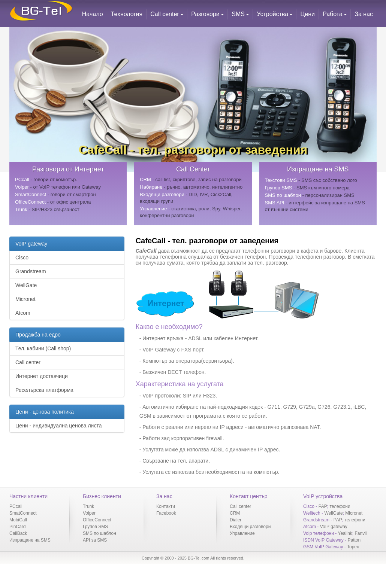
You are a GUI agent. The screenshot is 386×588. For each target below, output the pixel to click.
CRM (235, 513)
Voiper (89, 513)
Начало (93, 14)
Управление (242, 533)
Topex (353, 547)
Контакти (166, 506)
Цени (307, 14)
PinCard (17, 527)
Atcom (23, 313)
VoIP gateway (31, 244)
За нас (364, 14)
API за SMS (95, 540)
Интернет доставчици (42, 376)
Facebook (166, 513)
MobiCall (18, 520)
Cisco (22, 258)
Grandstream (31, 271)
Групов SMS (95, 527)
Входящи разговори (250, 527)
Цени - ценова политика (45, 412)
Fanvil (361, 533)
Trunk (88, 506)
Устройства (275, 14)
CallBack (18, 533)
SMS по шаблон (99, 533)
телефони (340, 506)
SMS (240, 14)
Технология (127, 14)
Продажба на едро (38, 335)
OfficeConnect (97, 520)
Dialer (236, 520)
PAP (323, 506)
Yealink (345, 533)
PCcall (16, 506)
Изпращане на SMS (30, 540)
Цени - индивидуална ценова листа (58, 426)
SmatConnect (23, 513)
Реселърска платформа (44, 390)
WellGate (26, 285)
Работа (335, 14)
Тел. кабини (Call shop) (43, 348)
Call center (167, 14)
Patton (354, 540)
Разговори (207, 14)
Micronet (25, 299)
